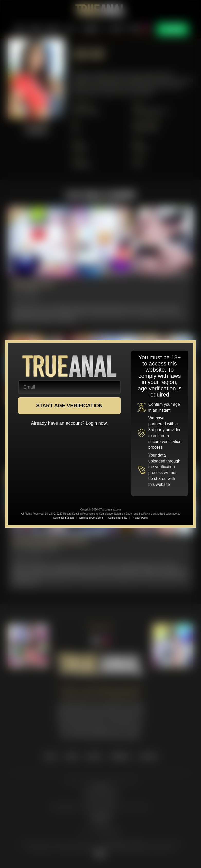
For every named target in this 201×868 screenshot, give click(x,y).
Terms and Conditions (91, 518)
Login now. (97, 423)
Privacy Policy (140, 518)
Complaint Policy (118, 518)
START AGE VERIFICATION (70, 406)
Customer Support (63, 518)
